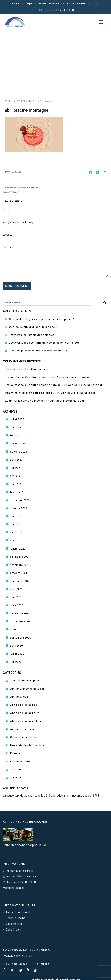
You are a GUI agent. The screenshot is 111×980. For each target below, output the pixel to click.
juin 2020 (16, 662)
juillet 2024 (17, 419)
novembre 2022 (20, 500)
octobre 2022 (19, 508)
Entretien (16, 753)
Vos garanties (14, 924)
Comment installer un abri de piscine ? (30, 393)
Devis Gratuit (14, 930)
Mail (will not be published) (18, 222)
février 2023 (18, 492)
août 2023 (16, 460)
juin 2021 (16, 597)
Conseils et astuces (23, 737)
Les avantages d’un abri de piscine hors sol (33, 385)
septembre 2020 (20, 638)
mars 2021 (17, 605)
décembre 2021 (20, 557)
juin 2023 (16, 468)
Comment (8, 247)
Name (6, 210)
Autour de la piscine (23, 729)
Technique (17, 778)
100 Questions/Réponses (27, 681)
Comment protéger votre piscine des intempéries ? (42, 319)
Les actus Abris (20, 761)
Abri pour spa (39, 369)
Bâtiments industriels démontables (32, 335)
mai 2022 (16, 524)
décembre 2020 (20, 613)
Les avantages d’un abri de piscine (28, 377)
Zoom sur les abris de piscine (24, 401)
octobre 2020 (19, 630)
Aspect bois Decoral (18, 912)
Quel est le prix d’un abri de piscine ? (33, 327)
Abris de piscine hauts (25, 713)
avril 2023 (16, 476)
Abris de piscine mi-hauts (27, 721)
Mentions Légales (14, 888)
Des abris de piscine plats (27, 745)
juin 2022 (16, 516)
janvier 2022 (18, 549)
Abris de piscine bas (24, 705)
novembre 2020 (20, 621)
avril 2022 (16, 533)
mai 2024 (16, 427)
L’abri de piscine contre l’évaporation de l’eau (39, 351)
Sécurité (16, 770)
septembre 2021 (20, 581)
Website (8, 235)
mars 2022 (17, 541)
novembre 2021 (20, 565)
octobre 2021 (19, 573)
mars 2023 (17, 484)
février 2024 (18, 436)
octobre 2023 (19, 452)
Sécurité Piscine (16, 918)
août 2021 (16, 589)
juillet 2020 (17, 654)
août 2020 (16, 646)
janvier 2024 (18, 444)
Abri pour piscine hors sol (74, 377)
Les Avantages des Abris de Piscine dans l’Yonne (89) (44, 343)
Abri (30, 101)
